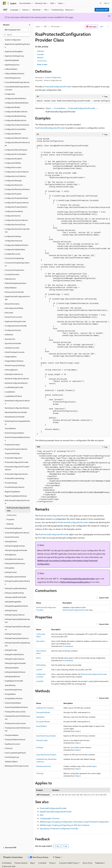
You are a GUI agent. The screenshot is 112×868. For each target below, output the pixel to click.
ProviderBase (60, 108)
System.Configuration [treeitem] (13, 40)
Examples (41, 54)
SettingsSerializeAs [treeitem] (12, 668)
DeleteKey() (40, 717)
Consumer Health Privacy (69, 863)
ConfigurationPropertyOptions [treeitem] (16, 207)
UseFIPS (39, 670)
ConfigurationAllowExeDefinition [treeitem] (17, 103)
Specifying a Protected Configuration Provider (59, 828)
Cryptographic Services (50, 818)
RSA (39, 538)
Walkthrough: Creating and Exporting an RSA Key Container (65, 825)
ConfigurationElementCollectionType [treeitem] (17, 144)
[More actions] (108, 27)
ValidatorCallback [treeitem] (11, 762)
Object (48, 108)
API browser (55, 26)
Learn (38, 26)
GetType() (40, 747)
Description (41, 641)
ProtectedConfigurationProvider (58, 86)
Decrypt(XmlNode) (43, 712)
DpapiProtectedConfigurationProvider (56, 812)
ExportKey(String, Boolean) (46, 736)
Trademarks (99, 863)
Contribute (42, 863)
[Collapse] (30, 25)
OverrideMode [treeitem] (10, 428)
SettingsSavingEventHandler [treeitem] (15, 663)
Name (38, 658)
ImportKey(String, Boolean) (46, 755)
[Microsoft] (4, 3)
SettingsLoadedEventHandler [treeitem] (16, 597)
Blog (32, 863)
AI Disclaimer (7, 863)
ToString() (40, 773)
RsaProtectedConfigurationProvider (50, 128)
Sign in (107, 3)
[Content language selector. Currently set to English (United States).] (13, 857)
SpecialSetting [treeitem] (10, 685)
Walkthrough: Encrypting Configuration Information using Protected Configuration (74, 822)
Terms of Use (87, 863)
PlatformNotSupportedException (75, 582)
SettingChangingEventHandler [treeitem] (16, 550)
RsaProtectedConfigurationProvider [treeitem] (18, 509)
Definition (41, 51)
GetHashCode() (42, 740)
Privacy (52, 863)
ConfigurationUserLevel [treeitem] (13, 241)
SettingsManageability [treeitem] (13, 602)
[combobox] (17, 30)
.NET (45, 26)
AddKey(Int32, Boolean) (45, 708)
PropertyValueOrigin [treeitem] (12, 453)
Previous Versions (21, 863)
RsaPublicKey (41, 665)
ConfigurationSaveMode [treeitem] (14, 211)
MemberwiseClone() (44, 766)
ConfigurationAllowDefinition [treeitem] (15, 98)
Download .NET (102, 10)
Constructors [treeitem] (12, 515)
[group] (73, 101)
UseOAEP (40, 681)
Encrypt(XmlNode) (43, 722)
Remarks (40, 58)
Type (72, 747)
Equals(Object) (42, 726)
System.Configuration (53, 77)
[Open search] (101, 3)
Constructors (42, 61)
